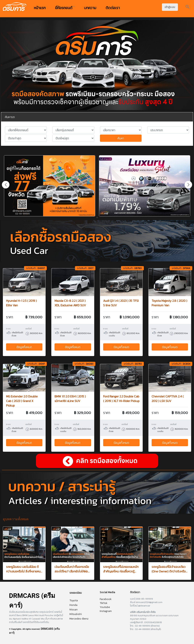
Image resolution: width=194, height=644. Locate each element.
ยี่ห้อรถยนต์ (65, 8)
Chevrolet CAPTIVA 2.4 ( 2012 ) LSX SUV (168, 399)
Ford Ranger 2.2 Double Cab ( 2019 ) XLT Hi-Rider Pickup (121, 399)
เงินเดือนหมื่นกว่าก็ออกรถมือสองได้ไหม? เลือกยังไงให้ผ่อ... (72, 569)
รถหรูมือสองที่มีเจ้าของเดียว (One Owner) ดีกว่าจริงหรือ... (169, 569)
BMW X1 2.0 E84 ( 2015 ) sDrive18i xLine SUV (70, 399)
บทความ (90, 8)
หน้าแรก (40, 8)
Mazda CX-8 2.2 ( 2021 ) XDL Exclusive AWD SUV (70, 303)
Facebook (106, 599)
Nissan (74, 610)
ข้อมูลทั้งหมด (24, 347)
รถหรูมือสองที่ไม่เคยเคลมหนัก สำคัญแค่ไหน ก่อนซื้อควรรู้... (121, 569)
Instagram (106, 611)
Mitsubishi (76, 614)
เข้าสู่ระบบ (170, 7)
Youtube (105, 607)
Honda (73, 605)
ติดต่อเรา (113, 8)
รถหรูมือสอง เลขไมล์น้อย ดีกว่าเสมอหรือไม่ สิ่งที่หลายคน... (24, 569)
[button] (188, 185)
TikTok (104, 603)
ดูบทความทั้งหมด (16, 519)
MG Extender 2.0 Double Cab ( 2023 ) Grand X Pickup (22, 401)
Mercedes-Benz (79, 619)
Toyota (74, 600)
